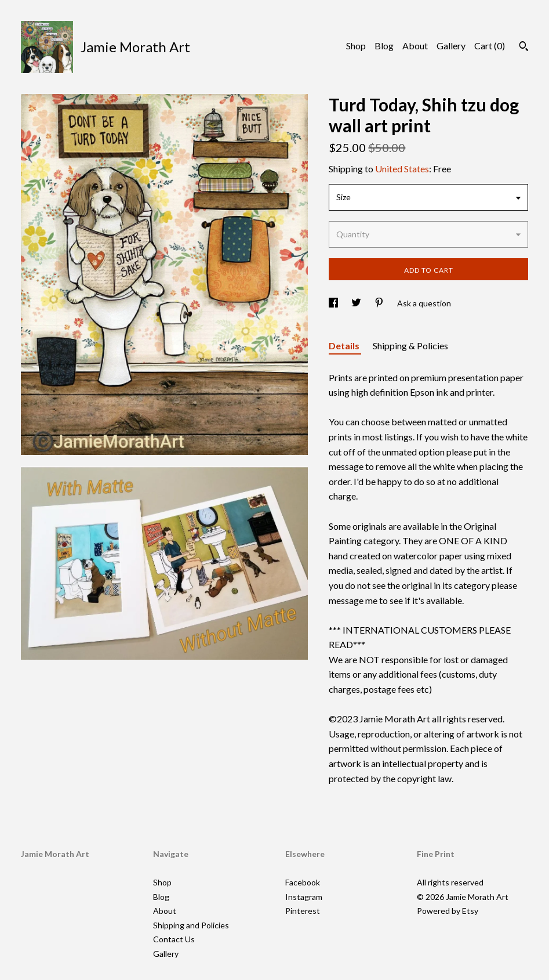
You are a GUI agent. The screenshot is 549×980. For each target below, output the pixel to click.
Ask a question (424, 303)
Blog (384, 46)
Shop (356, 46)
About (415, 46)
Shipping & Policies (410, 346)
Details (345, 346)
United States (402, 169)
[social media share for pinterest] (380, 303)
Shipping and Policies (191, 925)
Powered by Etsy (448, 911)
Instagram (304, 897)
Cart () (490, 46)
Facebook (303, 882)
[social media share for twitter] (357, 303)
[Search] (524, 48)
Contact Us (174, 939)
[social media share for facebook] (334, 303)
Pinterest (303, 911)
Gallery (451, 46)
